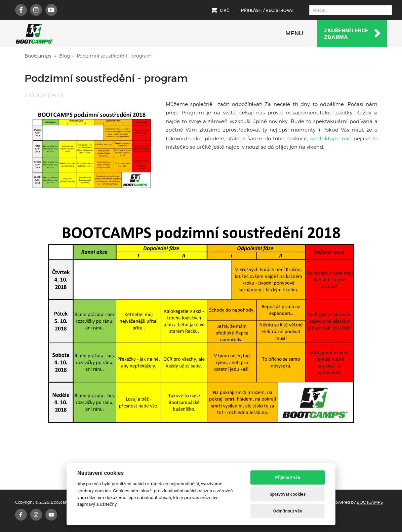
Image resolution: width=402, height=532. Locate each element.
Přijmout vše (288, 477)
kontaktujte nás (329, 139)
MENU (294, 33)
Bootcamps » (40, 56)
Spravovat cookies (288, 494)
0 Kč (225, 10)
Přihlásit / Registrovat (268, 10)
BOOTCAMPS (370, 502)
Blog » (66, 56)
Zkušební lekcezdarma (353, 34)
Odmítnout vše (288, 511)
